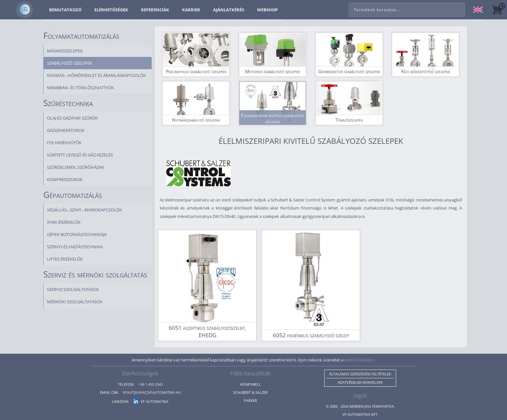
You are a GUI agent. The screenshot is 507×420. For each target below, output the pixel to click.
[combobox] (407, 8)
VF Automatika (151, 401)
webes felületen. (360, 360)
